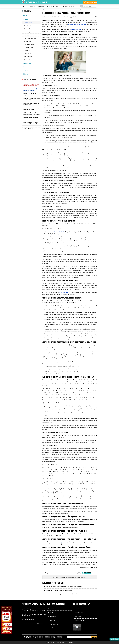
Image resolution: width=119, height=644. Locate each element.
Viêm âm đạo (27, 35)
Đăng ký (94, 637)
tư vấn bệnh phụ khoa (65, 293)
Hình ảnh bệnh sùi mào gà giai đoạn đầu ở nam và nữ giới (32, 128)
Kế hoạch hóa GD (28, 71)
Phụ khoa (25, 19)
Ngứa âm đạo (27, 60)
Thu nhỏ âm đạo (28, 54)
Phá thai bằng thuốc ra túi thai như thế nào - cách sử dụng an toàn (31, 118)
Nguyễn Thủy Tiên (52, 17)
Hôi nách (25, 74)
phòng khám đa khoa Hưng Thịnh (57, 542)
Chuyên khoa (41, 6)
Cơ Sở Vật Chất (79, 613)
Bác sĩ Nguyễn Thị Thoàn (58, 232)
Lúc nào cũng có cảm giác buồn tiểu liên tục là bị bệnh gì (31, 104)
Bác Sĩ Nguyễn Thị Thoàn (72, 17)
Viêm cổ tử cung (28, 57)
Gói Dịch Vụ (78, 617)
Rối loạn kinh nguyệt (29, 44)
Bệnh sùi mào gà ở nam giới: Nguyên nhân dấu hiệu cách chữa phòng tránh (32, 113)
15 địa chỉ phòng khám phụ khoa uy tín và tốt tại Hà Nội (59, 591)
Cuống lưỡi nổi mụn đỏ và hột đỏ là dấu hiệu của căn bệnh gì (31, 90)
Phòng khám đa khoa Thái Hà (35, 609)
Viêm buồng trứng (28, 32)
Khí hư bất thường (28, 48)
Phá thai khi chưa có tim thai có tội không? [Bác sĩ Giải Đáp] (31, 109)
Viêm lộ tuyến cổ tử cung (30, 38)
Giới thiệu (33, 6)
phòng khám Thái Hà (66, 352)
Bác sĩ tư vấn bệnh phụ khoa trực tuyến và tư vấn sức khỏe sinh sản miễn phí (64, 594)
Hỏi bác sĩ (114, 639)
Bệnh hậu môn (27, 63)
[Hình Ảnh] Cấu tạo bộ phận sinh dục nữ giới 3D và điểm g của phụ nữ (32, 94)
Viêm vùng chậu (28, 26)
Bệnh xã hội (26, 67)
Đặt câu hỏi (88, 573)
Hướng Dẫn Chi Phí (80, 621)
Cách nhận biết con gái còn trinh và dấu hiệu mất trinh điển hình (31, 85)
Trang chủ (25, 6)
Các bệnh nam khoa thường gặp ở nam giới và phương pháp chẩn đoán (32, 123)
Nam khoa (25, 16)
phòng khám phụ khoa (76, 29)
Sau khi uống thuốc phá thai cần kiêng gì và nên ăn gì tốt (32, 99)
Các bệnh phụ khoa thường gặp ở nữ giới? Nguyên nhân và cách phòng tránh (64, 587)
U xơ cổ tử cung (28, 41)
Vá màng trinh (27, 50)
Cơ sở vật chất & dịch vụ (53, 6)
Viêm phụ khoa (28, 23)
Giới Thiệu (78, 609)
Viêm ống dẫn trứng (29, 29)
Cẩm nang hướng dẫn (67, 6)
